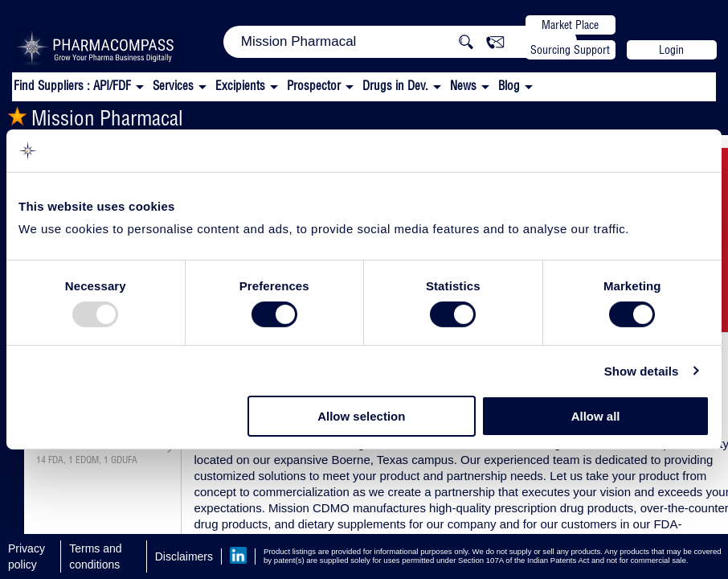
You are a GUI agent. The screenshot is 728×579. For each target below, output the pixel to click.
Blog (509, 86)
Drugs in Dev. (395, 86)
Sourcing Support (570, 50)
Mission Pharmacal (95, 118)
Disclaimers (184, 556)
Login (671, 50)
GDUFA (124, 460)
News (463, 86)
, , (87, 460)
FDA (56, 460)
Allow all (596, 416)
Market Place (570, 25)
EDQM (87, 460)
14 (41, 460)
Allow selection (361, 416)
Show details (642, 371)
